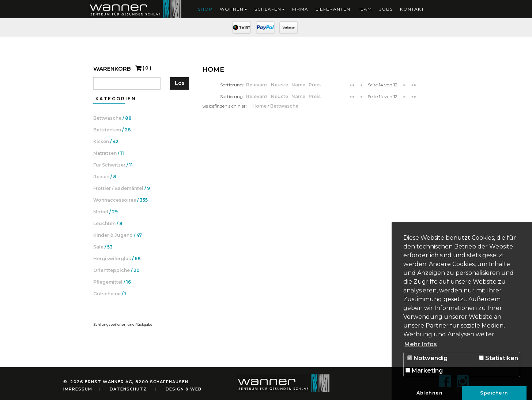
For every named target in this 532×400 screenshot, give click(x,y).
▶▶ (414, 85)
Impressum (78, 389)
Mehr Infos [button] (421, 344)
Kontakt (412, 9)
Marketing (424, 371)
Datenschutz (128, 389)
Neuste (280, 85)
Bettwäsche (284, 106)
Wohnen (233, 9)
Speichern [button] (494, 393)
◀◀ (352, 85)
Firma (300, 9)
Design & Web (184, 389)
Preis (315, 85)
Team (365, 9)
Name (299, 85)
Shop (205, 9)
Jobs (386, 9)
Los (180, 83)
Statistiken (499, 358)
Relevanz (257, 85)
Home (260, 106)
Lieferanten (333, 9)
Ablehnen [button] (429, 393)
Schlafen (270, 9)
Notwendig (427, 358)
